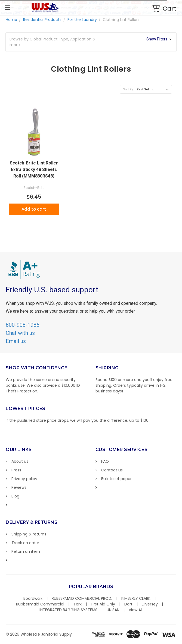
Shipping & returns (29, 534)
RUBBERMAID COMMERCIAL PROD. (82, 598)
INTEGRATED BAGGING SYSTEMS (68, 610)
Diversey (150, 604)
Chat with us (20, 333)
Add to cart (34, 209)
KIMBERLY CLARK (136, 598)
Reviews (19, 487)
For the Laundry (82, 20)
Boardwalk (33, 598)
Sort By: (128, 89)
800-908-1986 (23, 325)
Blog (15, 496)
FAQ (105, 461)
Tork (78, 604)
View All (136, 610)
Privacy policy (24, 479)
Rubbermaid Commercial (40, 604)
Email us (16, 341)
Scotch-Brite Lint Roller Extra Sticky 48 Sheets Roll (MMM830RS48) (34, 169)
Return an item (26, 551)
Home (11, 20)
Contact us (112, 470)
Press (16, 470)
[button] (91, 42)
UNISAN (113, 610)
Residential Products (42, 20)
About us (20, 461)
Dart (128, 604)
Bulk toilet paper (116, 479)
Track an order (25, 543)
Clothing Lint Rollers (121, 20)
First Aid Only (103, 604)
